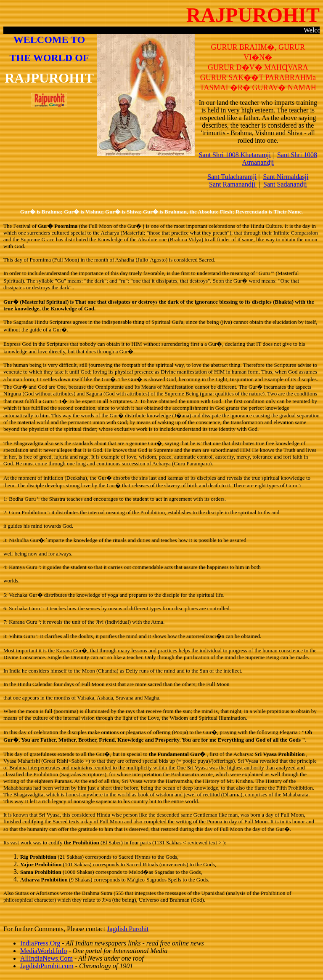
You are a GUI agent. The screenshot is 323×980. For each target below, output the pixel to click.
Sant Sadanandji (285, 184)
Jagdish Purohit (128, 929)
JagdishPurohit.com (47, 966)
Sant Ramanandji (233, 184)
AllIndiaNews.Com (46, 958)
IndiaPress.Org (40, 943)
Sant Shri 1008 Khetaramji (235, 155)
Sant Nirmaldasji (286, 177)
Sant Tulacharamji (232, 177)
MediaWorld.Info (44, 951)
